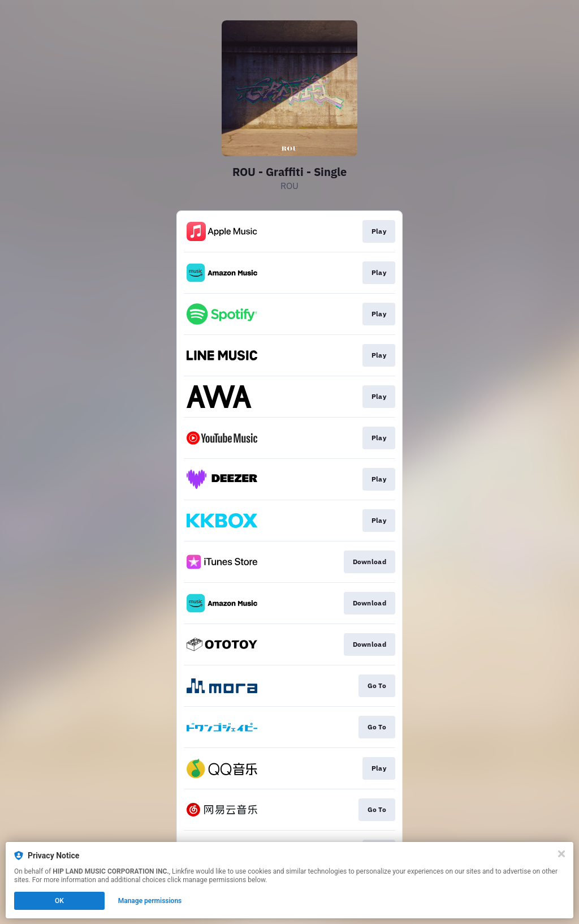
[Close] (561, 854)
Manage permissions (150, 901)
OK (59, 901)
